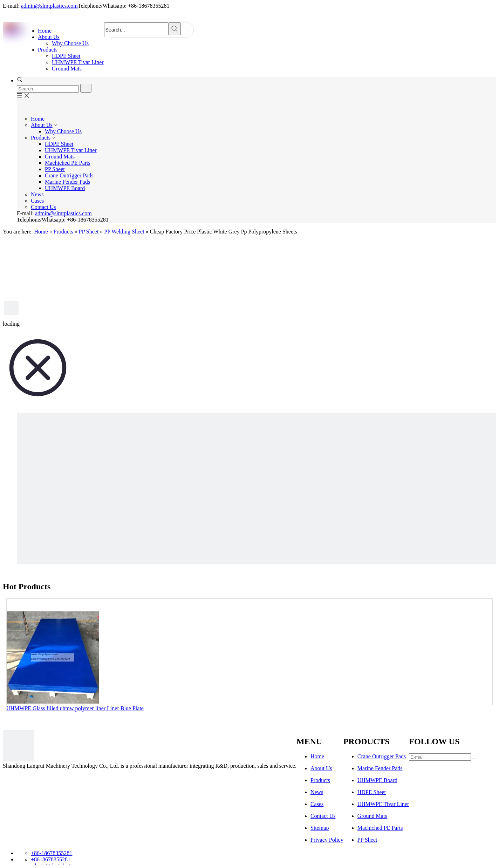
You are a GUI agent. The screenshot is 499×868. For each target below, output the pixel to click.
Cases (37, 201)
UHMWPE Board (65, 188)
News (37, 194)
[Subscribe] (474, 759)
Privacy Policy (327, 840)
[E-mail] (440, 757)
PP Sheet (55, 169)
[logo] (19, 746)
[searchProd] (48, 89)
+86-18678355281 (52, 853)
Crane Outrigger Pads (69, 175)
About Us (42, 125)
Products (41, 138)
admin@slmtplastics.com (49, 6)
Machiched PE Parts (68, 163)
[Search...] (136, 30)
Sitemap (320, 828)
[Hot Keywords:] (175, 29)
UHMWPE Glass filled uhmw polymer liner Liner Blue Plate (75, 708)
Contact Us (43, 207)
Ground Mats (60, 157)
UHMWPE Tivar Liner (71, 150)
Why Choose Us (63, 131)
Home (38, 119)
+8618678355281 (51, 859)
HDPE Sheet (59, 144)
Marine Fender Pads (67, 182)
